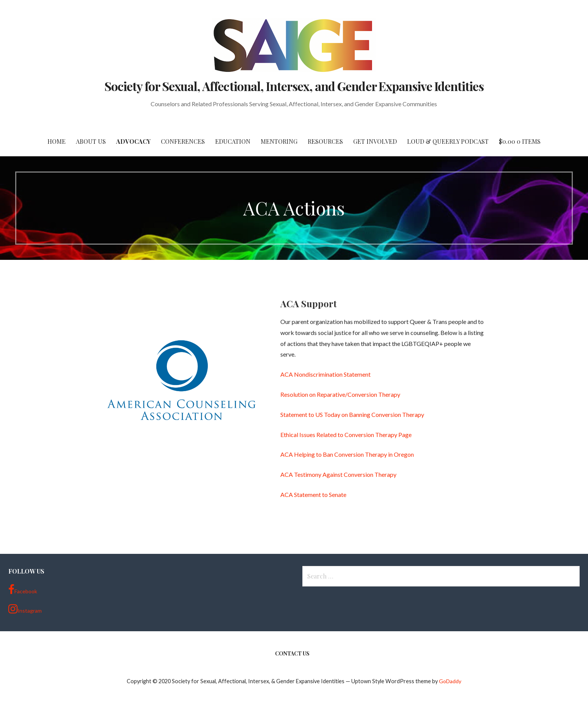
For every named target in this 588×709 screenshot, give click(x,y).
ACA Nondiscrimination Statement (325, 374)
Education (233, 141)
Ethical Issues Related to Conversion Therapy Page (346, 435)
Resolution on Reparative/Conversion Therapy (340, 394)
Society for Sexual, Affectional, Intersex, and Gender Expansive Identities (294, 86)
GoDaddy (450, 681)
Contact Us (292, 653)
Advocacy (133, 141)
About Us (91, 141)
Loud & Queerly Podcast (448, 141)
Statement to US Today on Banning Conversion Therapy (352, 414)
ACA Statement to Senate (313, 494)
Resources (325, 141)
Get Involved (375, 141)
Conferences (183, 141)
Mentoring (279, 141)
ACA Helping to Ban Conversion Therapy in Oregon (347, 454)
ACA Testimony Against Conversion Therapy (338, 474)
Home (57, 141)
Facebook (23, 590)
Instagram (25, 609)
